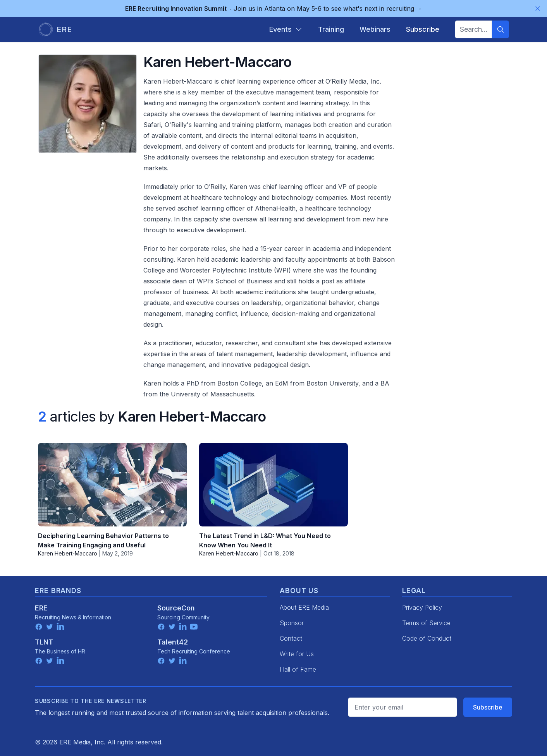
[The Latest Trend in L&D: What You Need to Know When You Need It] (273, 485)
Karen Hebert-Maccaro (68, 553)
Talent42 (173, 642)
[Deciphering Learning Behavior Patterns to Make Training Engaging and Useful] (112, 485)
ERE (41, 608)
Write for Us (297, 654)
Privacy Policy (422, 607)
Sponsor (292, 623)
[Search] (501, 29)
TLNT (44, 642)
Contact (291, 638)
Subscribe (488, 707)
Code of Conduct (427, 638)
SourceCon (176, 608)
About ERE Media (304, 607)
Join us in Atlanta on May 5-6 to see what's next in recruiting (274, 9)
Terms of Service (426, 623)
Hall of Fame (298, 669)
